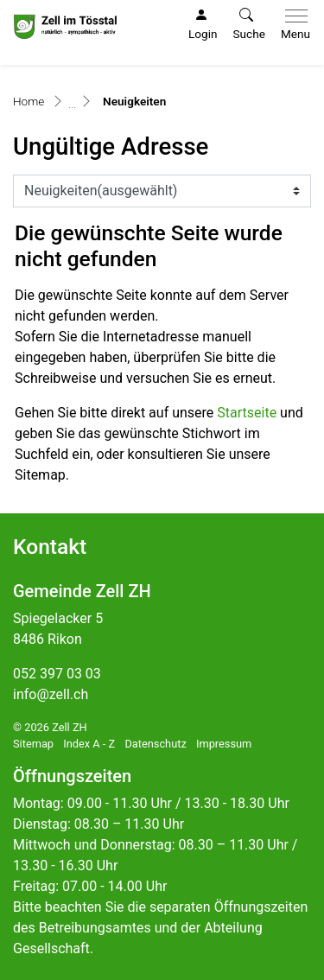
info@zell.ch (51, 694)
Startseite (247, 413)
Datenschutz (155, 744)
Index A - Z (89, 744)
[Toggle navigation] (292, 25)
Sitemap (33, 744)
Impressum (224, 744)
